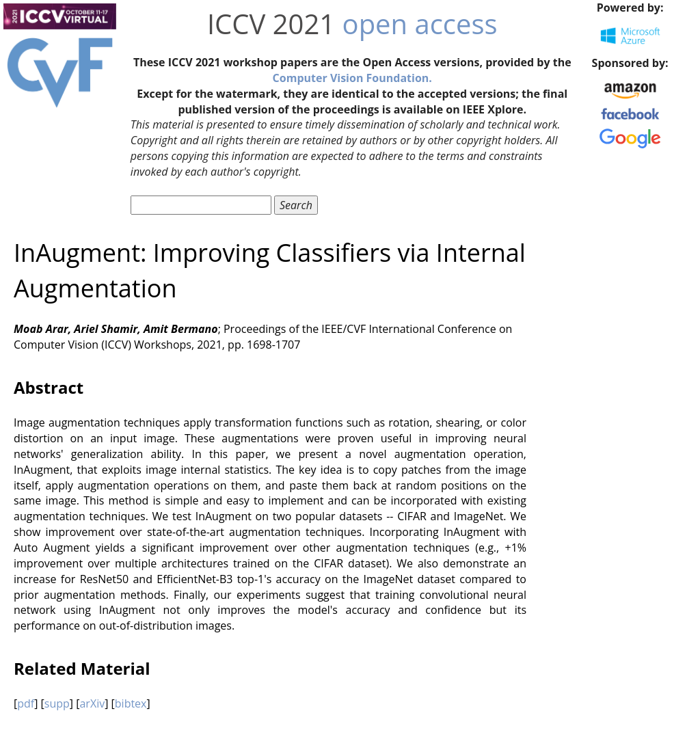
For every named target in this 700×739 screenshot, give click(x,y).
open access (420, 24)
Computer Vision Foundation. (352, 78)
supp (57, 703)
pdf (26, 703)
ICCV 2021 (271, 24)
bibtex (131, 703)
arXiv (92, 703)
